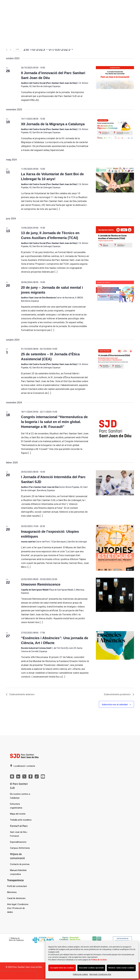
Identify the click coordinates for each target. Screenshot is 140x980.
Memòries (12, 892)
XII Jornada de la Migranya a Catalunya (53, 124)
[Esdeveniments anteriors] (7, 49)
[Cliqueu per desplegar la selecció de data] (48, 49)
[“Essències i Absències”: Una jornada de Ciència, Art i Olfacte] (115, 645)
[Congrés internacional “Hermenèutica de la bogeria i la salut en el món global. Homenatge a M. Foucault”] (115, 429)
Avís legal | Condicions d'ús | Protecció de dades (18, 908)
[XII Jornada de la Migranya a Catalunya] (115, 129)
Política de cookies (80, 974)
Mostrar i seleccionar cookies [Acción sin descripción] (121, 968)
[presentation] (18, 976)
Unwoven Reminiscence (41, 584)
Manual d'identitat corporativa (18, 872)
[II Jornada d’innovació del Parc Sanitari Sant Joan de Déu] (115, 77)
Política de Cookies (99, 960)
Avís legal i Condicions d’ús (100, 974)
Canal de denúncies (16, 898)
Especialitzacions (18, 842)
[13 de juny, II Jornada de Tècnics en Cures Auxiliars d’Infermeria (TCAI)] (115, 238)
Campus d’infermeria (20, 848)
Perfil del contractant (17, 886)
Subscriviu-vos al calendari (115, 705)
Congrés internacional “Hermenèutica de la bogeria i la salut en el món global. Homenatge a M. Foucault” (54, 422)
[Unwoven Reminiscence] (115, 595)
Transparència (15, 880)
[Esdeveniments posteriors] (11, 49)
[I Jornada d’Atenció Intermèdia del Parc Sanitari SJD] (115, 483)
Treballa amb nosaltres (21, 820)
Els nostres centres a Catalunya (20, 796)
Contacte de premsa (20, 864)
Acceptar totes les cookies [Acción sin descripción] (62, 968)
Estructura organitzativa (16, 806)
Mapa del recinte (18, 814)
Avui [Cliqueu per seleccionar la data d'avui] (17, 49)
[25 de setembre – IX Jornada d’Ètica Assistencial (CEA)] (115, 359)
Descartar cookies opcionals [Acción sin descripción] (91, 968)
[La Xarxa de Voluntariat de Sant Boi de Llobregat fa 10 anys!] (115, 180)
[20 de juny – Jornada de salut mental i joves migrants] (115, 292)
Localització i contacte (23, 766)
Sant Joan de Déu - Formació (19, 834)
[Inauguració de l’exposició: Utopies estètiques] (115, 548)
